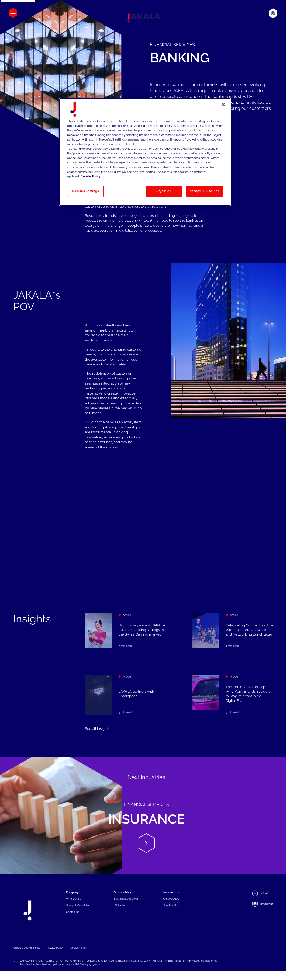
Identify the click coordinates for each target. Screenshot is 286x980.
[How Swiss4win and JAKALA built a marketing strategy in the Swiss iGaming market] (125, 631)
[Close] (223, 104)
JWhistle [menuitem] (119, 905)
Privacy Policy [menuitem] (55, 949)
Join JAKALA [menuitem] (171, 899)
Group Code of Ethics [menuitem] (27, 949)
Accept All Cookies (204, 191)
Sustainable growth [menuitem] (126, 899)
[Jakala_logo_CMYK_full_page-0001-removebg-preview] (143, 18)
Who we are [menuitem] (74, 899)
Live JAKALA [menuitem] (171, 905)
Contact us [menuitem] (73, 912)
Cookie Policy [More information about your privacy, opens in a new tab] (91, 176)
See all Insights (97, 729)
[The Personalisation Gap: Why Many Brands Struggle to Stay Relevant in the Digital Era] (232, 708)
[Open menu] (13, 13)
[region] (145, 152)
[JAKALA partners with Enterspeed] (125, 698)
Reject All (164, 191)
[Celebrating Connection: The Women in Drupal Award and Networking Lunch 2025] (232, 631)
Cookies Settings (85, 191)
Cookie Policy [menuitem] (78, 949)
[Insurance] (143, 815)
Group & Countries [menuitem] (78, 905)
